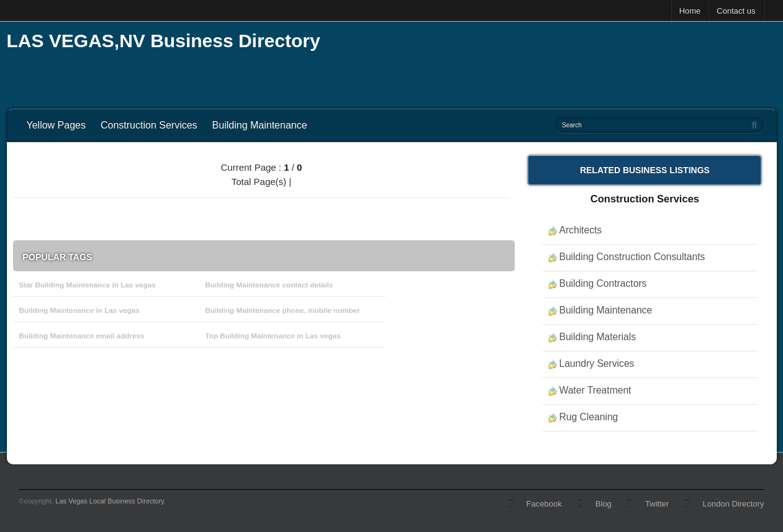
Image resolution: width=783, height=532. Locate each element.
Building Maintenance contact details (269, 285)
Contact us (736, 11)
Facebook (544, 504)
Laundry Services (596, 363)
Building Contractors (603, 283)
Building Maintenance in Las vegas (79, 310)
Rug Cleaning (588, 417)
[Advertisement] (551, 62)
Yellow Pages (56, 125)
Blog (604, 504)
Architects (580, 230)
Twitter (657, 504)
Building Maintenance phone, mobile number (283, 310)
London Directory (734, 504)
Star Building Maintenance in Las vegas (88, 285)
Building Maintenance (260, 125)
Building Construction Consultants (632, 257)
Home (690, 11)
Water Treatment (595, 390)
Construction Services (149, 125)
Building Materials (597, 337)
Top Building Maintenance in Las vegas (273, 336)
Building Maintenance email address (82, 336)
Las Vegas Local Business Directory (110, 501)
